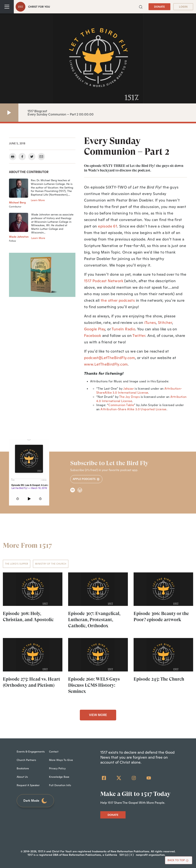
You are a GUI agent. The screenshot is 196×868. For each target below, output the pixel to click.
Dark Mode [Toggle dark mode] (35, 801)
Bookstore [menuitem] (23, 768)
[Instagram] (134, 778)
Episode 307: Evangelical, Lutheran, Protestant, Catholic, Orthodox (94, 620)
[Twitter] (119, 778)
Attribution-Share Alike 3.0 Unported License (134, 409)
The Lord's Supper (17, 564)
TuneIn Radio (123, 329)
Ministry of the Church (51, 564)
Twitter (139, 336)
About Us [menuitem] (22, 777)
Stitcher (165, 323)
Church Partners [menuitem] (26, 760)
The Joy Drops (129, 397)
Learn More (38, 200)
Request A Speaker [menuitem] (28, 785)
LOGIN (183, 7)
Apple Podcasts (86, 479)
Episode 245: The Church (159, 679)
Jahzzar (129, 389)
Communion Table (121, 405)
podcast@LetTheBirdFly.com (109, 358)
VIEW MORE (98, 715)
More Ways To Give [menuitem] (61, 760)
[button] (141, 7)
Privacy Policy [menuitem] (57, 768)
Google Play (95, 329)
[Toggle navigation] (7, 7)
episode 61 (108, 226)
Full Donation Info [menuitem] (60, 785)
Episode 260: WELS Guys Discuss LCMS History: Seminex (94, 685)
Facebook (93, 336)
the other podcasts (118, 300)
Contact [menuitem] (54, 752)
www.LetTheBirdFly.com (106, 364)
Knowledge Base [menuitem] (59, 777)
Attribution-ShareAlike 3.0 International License (139, 391)
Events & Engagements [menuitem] (31, 752)
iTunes (150, 323)
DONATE (159, 7)
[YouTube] (149, 778)
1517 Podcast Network (104, 281)
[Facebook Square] (104, 778)
